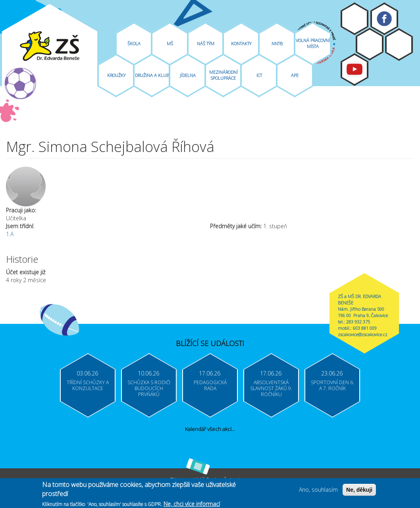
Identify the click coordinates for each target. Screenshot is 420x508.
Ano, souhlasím (318, 491)
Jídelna (188, 75)
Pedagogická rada (210, 385)
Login (399, 44)
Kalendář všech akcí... (210, 429)
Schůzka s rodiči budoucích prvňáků (149, 388)
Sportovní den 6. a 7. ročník (332, 385)
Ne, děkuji (359, 491)
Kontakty (241, 43)
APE (295, 75)
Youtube (354, 69)
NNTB (277, 43)
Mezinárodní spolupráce (223, 75)
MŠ (170, 43)
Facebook (384, 19)
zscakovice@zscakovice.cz (363, 334)
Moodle (354, 19)
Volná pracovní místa (313, 43)
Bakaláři (370, 44)
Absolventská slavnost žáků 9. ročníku (271, 388)
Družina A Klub (152, 75)
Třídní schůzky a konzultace (88, 385)
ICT (259, 75)
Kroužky (116, 75)
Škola (134, 43)
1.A (10, 234)
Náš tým (206, 43)
